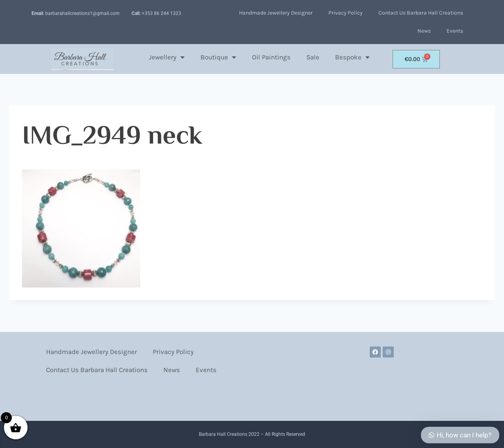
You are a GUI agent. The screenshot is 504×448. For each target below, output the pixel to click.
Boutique (218, 57)
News (424, 31)
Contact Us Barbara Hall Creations (421, 13)
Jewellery (167, 57)
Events (455, 31)
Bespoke (352, 57)
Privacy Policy (346, 13)
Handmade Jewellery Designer (276, 13)
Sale (313, 57)
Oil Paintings (271, 57)
